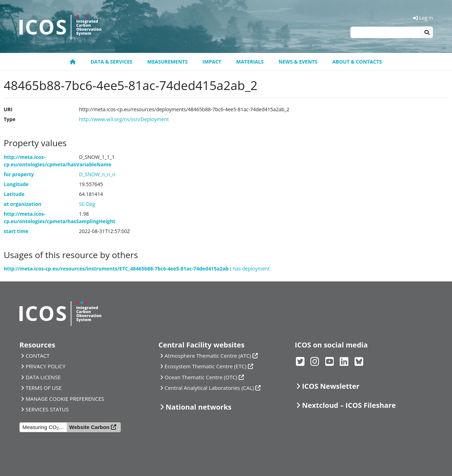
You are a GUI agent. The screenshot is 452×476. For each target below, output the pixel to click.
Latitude (14, 194)
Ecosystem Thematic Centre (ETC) (206, 366)
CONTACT (37, 356)
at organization (23, 204)
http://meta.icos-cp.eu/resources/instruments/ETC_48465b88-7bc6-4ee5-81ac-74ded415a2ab (116, 269)
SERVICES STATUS (47, 409)
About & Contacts (357, 62)
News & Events (298, 62)
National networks (198, 407)
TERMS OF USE (43, 388)
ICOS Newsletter (331, 386)
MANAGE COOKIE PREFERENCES (65, 399)
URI (8, 109)
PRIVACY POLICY (45, 366)
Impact (212, 62)
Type (10, 119)
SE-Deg (87, 204)
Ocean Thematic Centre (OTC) (201, 377)
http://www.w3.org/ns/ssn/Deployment (124, 119)
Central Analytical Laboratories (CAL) (209, 388)
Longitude (16, 184)
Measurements (167, 62)
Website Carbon (89, 427)
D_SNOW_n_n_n (97, 174)
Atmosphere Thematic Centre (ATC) (208, 356)
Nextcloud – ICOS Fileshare (349, 405)
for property (19, 174)
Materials (250, 62)
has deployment (251, 269)
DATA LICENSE (43, 377)
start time (16, 231)
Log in (423, 18)
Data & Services (111, 62)
